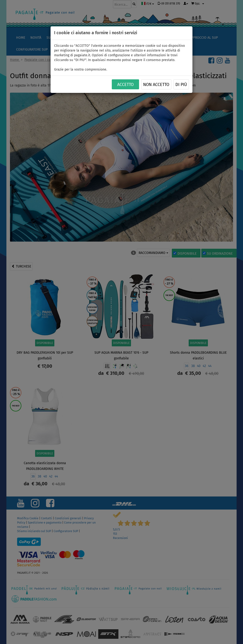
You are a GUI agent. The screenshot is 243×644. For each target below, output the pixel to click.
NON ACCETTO (156, 85)
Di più (181, 85)
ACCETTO (125, 85)
